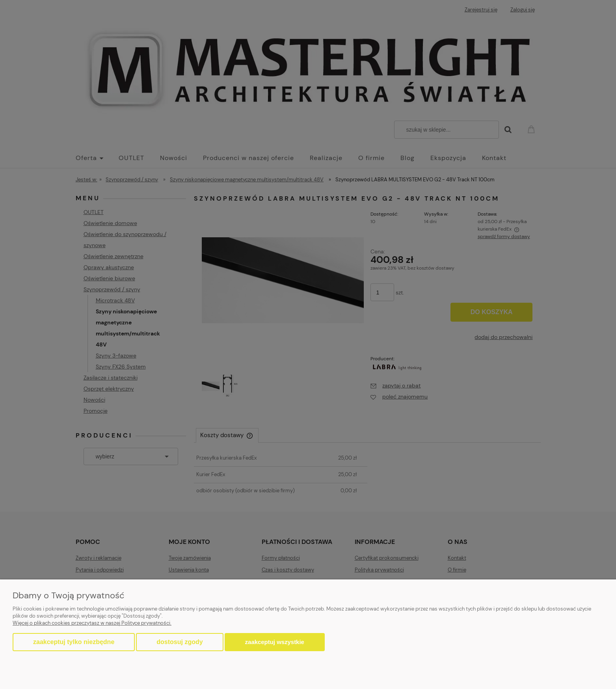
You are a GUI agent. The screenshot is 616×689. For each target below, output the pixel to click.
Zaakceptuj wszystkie (275, 642)
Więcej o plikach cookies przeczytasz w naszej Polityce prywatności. (92, 623)
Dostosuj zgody (180, 642)
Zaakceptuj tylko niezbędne (74, 642)
